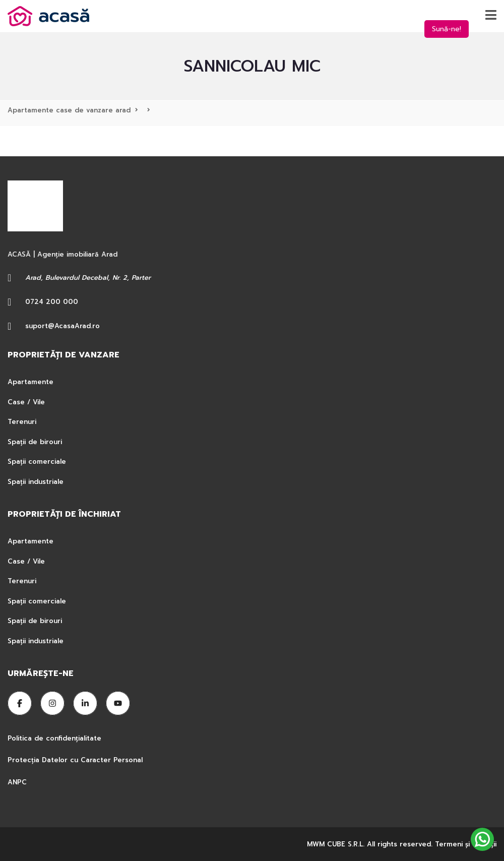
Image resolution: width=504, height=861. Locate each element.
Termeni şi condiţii (466, 844)
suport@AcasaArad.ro (62, 326)
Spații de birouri (35, 442)
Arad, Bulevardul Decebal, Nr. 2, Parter (88, 278)
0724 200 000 (52, 302)
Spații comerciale (37, 462)
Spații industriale (36, 482)
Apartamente (30, 382)
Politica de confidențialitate (56, 738)
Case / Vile (26, 402)
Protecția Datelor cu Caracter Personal (75, 760)
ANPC (17, 782)
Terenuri (22, 422)
